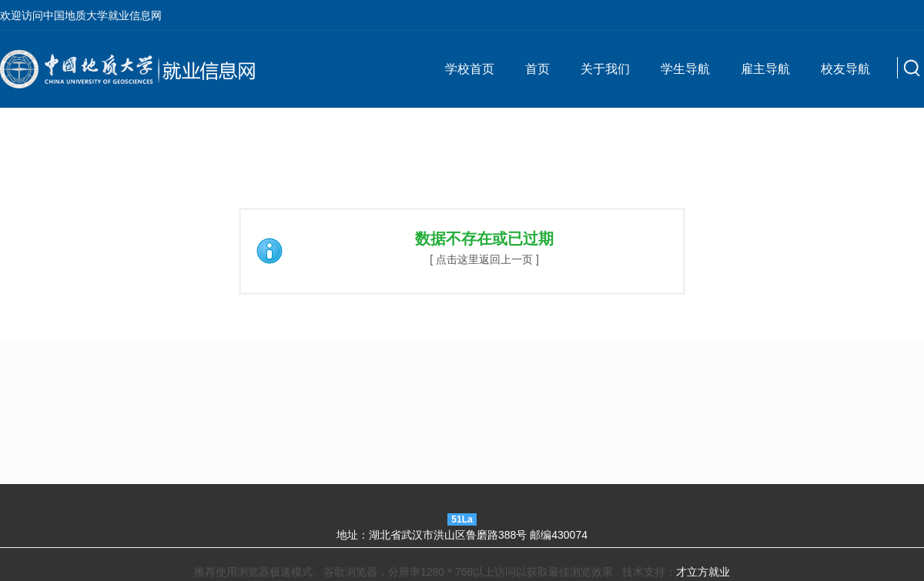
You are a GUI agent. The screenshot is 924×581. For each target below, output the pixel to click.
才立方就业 (703, 572)
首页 (537, 69)
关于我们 (605, 69)
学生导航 (685, 69)
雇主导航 (765, 69)
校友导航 (845, 69)
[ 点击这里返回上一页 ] (484, 259)
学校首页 (470, 69)
